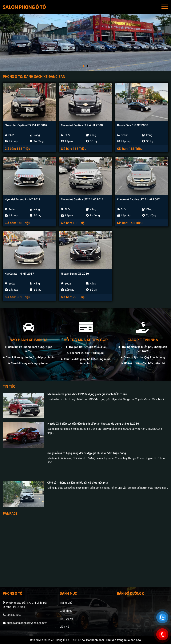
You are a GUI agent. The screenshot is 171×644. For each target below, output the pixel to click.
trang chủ (66, 603)
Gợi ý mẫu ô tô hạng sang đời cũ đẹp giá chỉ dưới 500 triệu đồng (87, 453)
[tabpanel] (85, 42)
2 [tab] (87, 66)
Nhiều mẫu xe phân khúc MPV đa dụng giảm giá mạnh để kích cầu (87, 394)
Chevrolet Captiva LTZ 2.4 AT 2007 (26, 125)
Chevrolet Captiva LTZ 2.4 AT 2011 (82, 199)
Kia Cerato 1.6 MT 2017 (19, 273)
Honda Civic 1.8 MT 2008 (133, 125)
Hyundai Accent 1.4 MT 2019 (23, 199)
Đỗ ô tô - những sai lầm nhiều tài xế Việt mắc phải (78, 482)
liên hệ (64, 627)
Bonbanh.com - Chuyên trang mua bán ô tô (114, 640)
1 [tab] (84, 66)
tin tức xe (66, 619)
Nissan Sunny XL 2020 (75, 273)
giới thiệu (66, 611)
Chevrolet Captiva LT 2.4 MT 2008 (82, 125)
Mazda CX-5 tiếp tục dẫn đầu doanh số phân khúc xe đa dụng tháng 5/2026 (93, 423)
